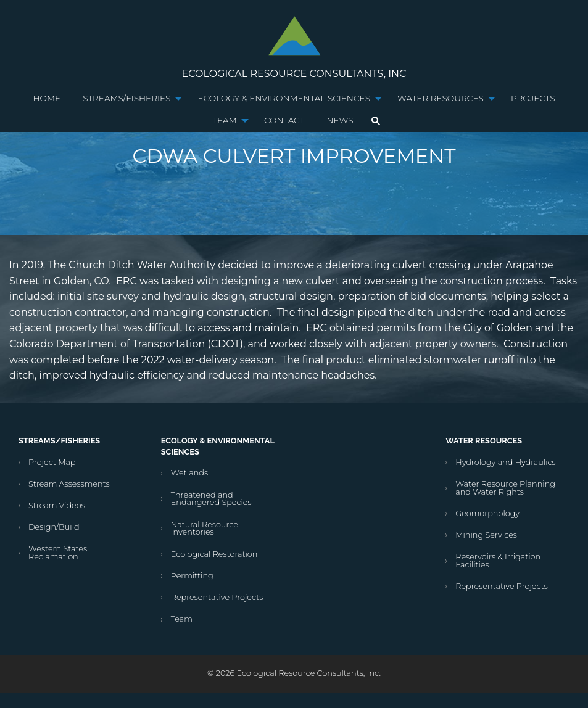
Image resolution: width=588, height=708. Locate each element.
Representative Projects (217, 597)
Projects (533, 98)
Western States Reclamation (58, 553)
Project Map (52, 462)
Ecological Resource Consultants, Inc (294, 74)
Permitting (192, 576)
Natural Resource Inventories (205, 529)
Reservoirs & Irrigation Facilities (498, 561)
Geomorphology (487, 513)
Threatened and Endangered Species (211, 499)
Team (224, 120)
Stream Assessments (69, 484)
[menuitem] (47, 99)
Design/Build (54, 527)
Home (47, 98)
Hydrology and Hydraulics (505, 462)
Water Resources (441, 98)
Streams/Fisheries (126, 98)
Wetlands (189, 473)
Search (376, 121)
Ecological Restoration (214, 554)
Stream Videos (57, 505)
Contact (284, 120)
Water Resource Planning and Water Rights (505, 488)
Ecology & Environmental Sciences (284, 98)
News (340, 120)
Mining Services (486, 535)
